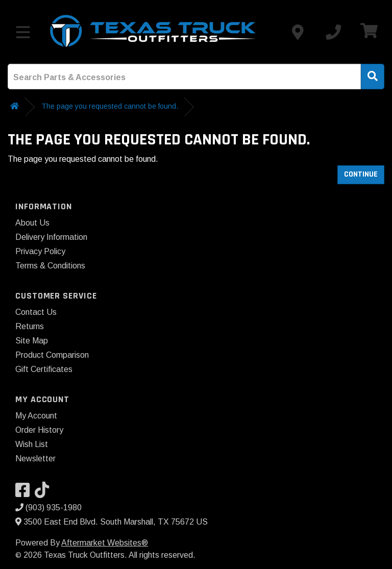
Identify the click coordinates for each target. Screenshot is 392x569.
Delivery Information (51, 237)
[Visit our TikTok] (44, 493)
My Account (36, 416)
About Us (32, 223)
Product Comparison (52, 355)
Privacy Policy (40, 251)
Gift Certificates (44, 369)
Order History (39, 430)
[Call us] (333, 32)
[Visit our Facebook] (25, 493)
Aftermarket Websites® (105, 543)
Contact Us (36, 312)
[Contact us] (298, 32)
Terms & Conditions (50, 266)
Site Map (32, 341)
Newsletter (35, 459)
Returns (30, 326)
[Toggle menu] (23, 32)
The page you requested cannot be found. (110, 106)
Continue (361, 174)
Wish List (32, 444)
